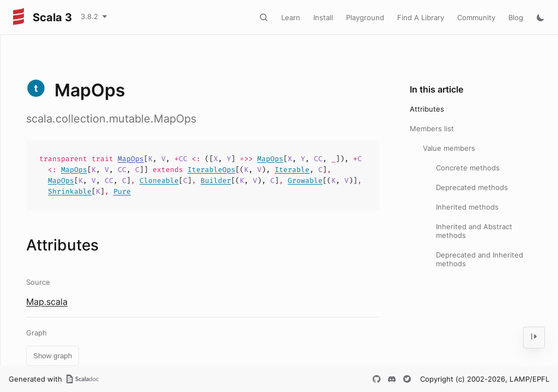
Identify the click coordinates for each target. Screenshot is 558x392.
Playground (365, 17)
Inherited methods (467, 207)
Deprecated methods (472, 187)
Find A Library (421, 17)
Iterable (292, 170)
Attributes (427, 109)
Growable (305, 180)
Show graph (53, 356)
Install (323, 17)
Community (476, 17)
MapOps (131, 159)
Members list (432, 128)
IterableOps (211, 170)
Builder (216, 180)
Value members (449, 148)
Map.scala (47, 302)
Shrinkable (70, 191)
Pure (122, 191)
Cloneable (159, 180)
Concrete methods (468, 168)
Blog (516, 17)
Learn (291, 17)
